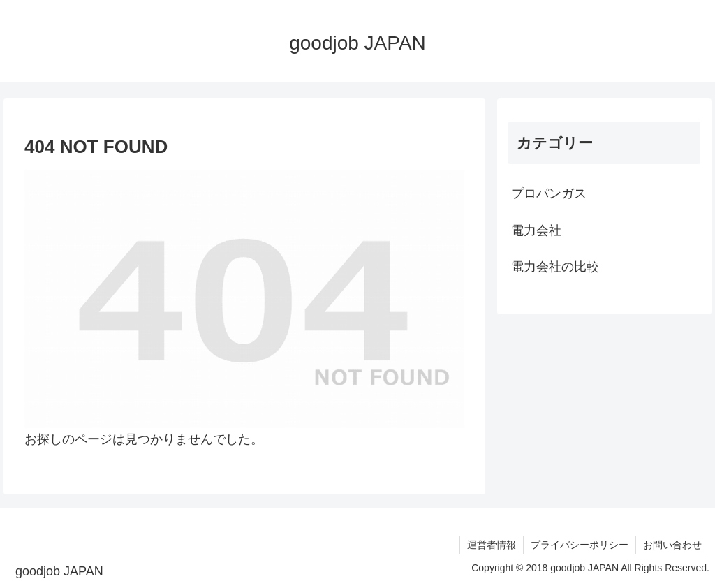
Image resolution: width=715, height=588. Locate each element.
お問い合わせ (672, 545)
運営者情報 (492, 545)
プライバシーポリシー (580, 545)
